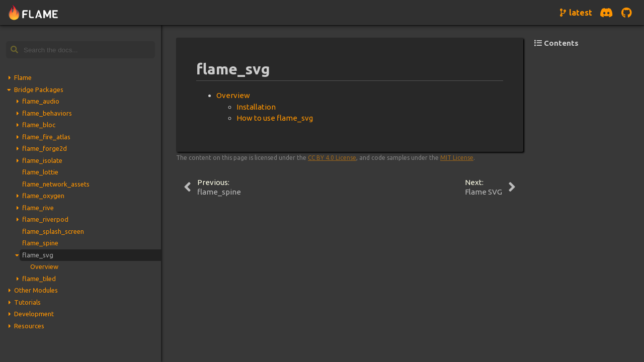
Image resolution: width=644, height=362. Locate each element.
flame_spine (40, 243)
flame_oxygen (43, 196)
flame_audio (41, 101)
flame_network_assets (56, 184)
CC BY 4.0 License (332, 158)
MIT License (457, 158)
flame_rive (38, 208)
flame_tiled (39, 279)
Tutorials (27, 302)
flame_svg (38, 255)
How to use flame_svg (275, 118)
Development (34, 314)
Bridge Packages (39, 89)
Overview (44, 266)
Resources (29, 326)
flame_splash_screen (53, 231)
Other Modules (36, 290)
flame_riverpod (45, 219)
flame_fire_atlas (46, 137)
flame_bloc (39, 125)
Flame (23, 77)
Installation (256, 107)
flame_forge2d (45, 148)
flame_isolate (42, 160)
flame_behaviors (47, 113)
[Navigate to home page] (33, 13)
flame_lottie (40, 172)
